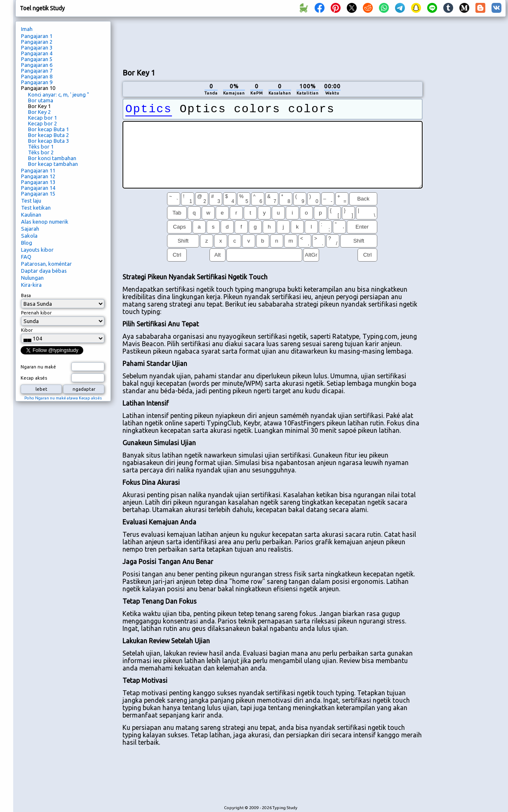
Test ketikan (36, 208)
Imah (27, 29)
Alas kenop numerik (45, 222)
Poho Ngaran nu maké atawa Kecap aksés (63, 398)
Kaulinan (31, 215)
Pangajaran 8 (37, 76)
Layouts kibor (37, 250)
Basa (26, 295)
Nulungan (32, 278)
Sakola (29, 236)
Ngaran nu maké (38, 367)
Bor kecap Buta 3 (48, 141)
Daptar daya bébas (44, 271)
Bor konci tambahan (52, 158)
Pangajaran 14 (38, 188)
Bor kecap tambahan (53, 164)
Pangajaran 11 (38, 170)
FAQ (26, 257)
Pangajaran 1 (37, 36)
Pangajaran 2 (37, 42)
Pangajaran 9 (37, 82)
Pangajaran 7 (37, 71)
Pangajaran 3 (37, 47)
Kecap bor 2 (42, 123)
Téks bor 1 (41, 146)
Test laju (31, 201)
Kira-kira (31, 285)
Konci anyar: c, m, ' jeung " (59, 94)
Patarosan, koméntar (46, 264)
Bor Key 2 (39, 112)
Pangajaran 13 (38, 182)
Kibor (27, 330)
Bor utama (41, 100)
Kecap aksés (34, 378)
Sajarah (30, 229)
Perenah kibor (36, 313)
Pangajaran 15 (38, 194)
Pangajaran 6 (37, 65)
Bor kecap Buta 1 (48, 129)
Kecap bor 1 (42, 118)
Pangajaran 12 (38, 176)
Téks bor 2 (41, 152)
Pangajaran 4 (37, 53)
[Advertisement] (467, 159)
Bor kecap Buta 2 (48, 135)
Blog (27, 243)
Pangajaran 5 (37, 59)
